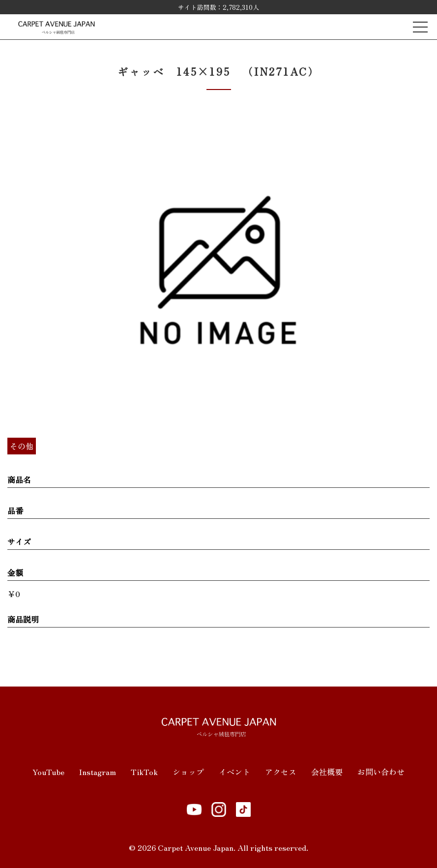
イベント (234, 772)
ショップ (188, 772)
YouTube (48, 772)
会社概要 (327, 772)
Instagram (98, 772)
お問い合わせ (381, 772)
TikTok (144, 772)
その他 (22, 446)
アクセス (281, 772)
